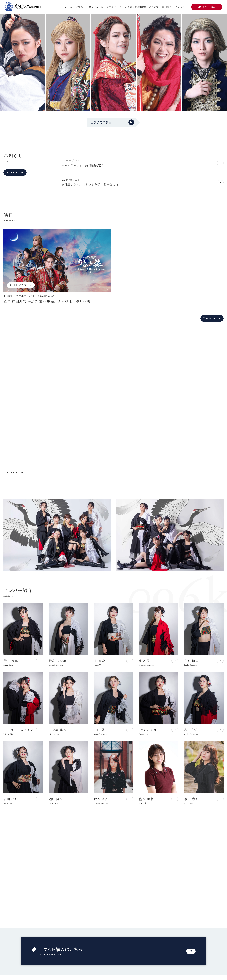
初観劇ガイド (114, 7)
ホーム (69, 7)
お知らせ (81, 7)
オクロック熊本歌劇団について (142, 7)
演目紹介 (167, 7)
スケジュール (96, 7)
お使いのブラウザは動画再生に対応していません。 (113, 413)
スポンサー (182, 7)
